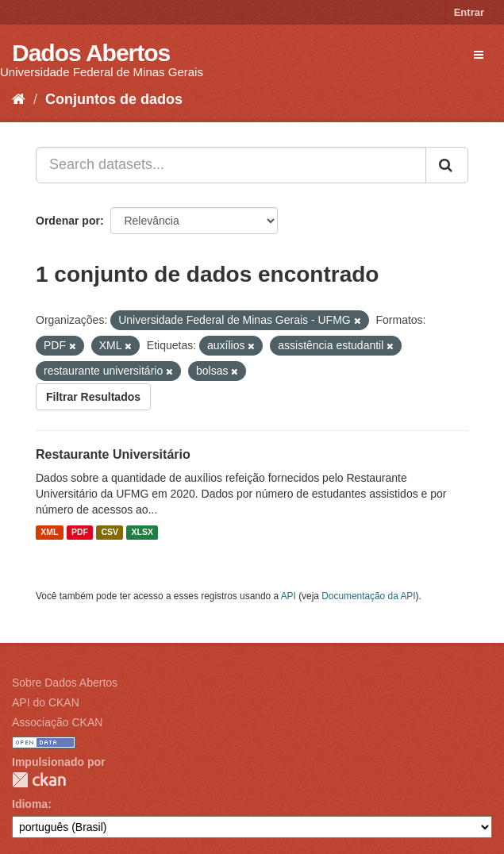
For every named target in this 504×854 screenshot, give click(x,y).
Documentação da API (368, 596)
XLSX (142, 533)
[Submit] (447, 165)
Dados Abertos (91, 53)
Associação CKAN (57, 722)
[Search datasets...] (231, 165)
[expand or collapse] (479, 55)
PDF (80, 533)
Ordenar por (68, 221)
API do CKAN (46, 702)
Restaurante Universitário (113, 454)
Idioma (30, 804)
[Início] (19, 99)
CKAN (39, 780)
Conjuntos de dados (114, 99)
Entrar (469, 12)
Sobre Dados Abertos (65, 683)
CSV (110, 533)
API (289, 596)
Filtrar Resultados (93, 397)
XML (49, 533)
